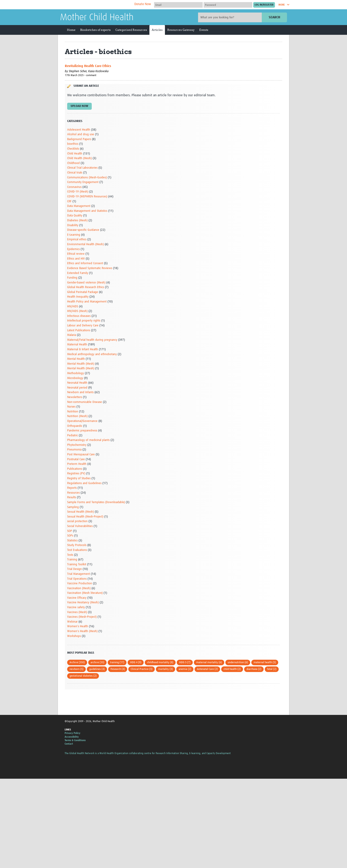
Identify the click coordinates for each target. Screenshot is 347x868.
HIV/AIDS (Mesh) (77, 311)
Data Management (79, 206)
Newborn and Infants (80, 392)
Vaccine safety (76, 607)
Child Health (75, 154)
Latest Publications (79, 330)
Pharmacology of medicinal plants (88, 440)
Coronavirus (74, 187)
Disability (73, 225)
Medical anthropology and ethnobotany (92, 354)
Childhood (73, 163)
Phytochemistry (77, 445)
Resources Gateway (181, 30)
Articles (157, 30)
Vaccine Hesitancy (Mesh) (83, 603)
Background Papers (79, 139)
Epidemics (73, 249)
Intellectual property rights (84, 321)
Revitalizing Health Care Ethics (88, 66)
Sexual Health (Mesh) (80, 512)
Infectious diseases (79, 316)
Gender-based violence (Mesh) (86, 283)
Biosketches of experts (95, 30)
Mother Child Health (97, 18)
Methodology (76, 373)
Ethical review (76, 254)
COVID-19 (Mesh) (78, 192)
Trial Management (79, 574)
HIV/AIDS (73, 307)
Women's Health (78, 626)
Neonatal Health (77, 383)
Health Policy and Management (87, 302)
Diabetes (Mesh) (77, 220)
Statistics (72, 541)
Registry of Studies (79, 478)
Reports (72, 488)
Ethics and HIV (76, 259)
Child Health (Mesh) (79, 158)
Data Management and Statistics (87, 211)
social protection (77, 521)
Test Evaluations (77, 550)
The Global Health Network (95, 5)
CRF (69, 201)
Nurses (71, 407)
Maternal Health (77, 345)
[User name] (178, 5)
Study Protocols (77, 545)
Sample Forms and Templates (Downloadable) (96, 502)
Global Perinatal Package (83, 292)
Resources (73, 493)
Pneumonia (74, 450)
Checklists (73, 149)
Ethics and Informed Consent (85, 263)
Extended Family (78, 273)
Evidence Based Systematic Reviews (90, 268)
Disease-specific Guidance (83, 230)
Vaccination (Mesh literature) (85, 593)
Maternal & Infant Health (83, 349)
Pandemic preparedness (82, 431)
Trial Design (74, 569)
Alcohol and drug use (81, 134)
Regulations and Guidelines (84, 483)
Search (274, 17)
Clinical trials (75, 173)
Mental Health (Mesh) (81, 364)
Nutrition (73, 412)
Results (72, 497)
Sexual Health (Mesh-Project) (85, 517)
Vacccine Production (80, 583)
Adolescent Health (79, 130)
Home (71, 30)
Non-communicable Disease (85, 402)
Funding (72, 278)
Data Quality (75, 216)
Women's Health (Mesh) (82, 631)
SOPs (70, 536)
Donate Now (143, 4)
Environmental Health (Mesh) (85, 244)
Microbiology (75, 378)
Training (72, 560)
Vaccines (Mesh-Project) (82, 617)
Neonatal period (77, 388)
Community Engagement (83, 182)
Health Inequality (78, 297)
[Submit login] (264, 5)
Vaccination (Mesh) (79, 588)
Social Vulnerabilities (80, 526)
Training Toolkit (77, 564)
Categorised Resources (131, 30)
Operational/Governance (82, 421)
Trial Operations (77, 579)
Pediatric (73, 436)
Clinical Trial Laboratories (82, 168)
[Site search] (230, 17)
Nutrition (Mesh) (77, 416)
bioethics (73, 144)
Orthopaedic (75, 426)
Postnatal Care (76, 459)
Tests (70, 555)
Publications (75, 469)
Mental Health (76, 359)
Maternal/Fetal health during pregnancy (92, 340)
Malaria (72, 335)
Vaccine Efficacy (77, 598)
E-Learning (74, 235)
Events (204, 30)
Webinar (72, 622)
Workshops (74, 636)
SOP (70, 531)
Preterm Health (77, 464)
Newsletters (75, 397)
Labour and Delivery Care (83, 326)
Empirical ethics (77, 240)
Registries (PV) (76, 474)
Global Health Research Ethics (86, 287)
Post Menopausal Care (81, 455)
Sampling (73, 507)
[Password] (228, 5)
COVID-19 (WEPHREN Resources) (87, 197)
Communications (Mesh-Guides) (87, 178)
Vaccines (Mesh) (77, 612)
